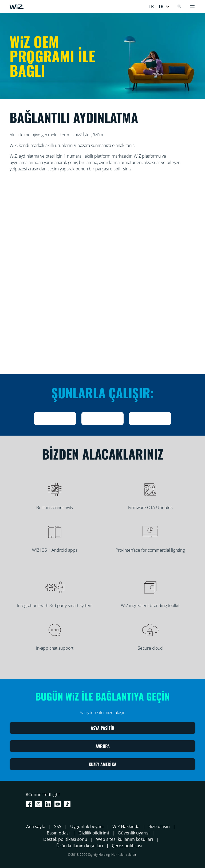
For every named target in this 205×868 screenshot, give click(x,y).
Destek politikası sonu (65, 839)
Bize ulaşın (159, 826)
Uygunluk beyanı (87, 826)
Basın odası (58, 833)
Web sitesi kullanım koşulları (125, 839)
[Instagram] (40, 804)
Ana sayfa (36, 826)
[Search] (179, 6)
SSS (58, 826)
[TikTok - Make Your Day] (68, 804)
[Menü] (192, 6)
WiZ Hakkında (126, 826)
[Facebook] (30, 804)
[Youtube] (59, 804)
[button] (159, 6)
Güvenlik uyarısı (134, 833)
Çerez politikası (127, 846)
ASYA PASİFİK (102, 728)
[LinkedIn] (49, 804)
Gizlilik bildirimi (94, 833)
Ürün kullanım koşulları (80, 846)
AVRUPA (103, 746)
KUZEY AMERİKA (102, 764)
